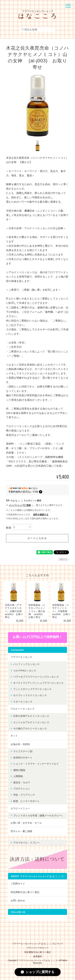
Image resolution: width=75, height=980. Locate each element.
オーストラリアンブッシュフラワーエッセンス (38, 683)
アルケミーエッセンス (23, 709)
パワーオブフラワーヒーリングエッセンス (36, 677)
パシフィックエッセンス (26, 664)
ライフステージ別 (23, 751)
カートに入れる (37, 538)
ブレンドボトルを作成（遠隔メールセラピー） (38, 815)
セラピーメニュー (20, 808)
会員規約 (38, 956)
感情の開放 (19, 770)
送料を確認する (41, 514)
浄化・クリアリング (24, 795)
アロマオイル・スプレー (26, 843)
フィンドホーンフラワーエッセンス (32, 689)
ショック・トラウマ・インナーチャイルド (36, 764)
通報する (63, 559)
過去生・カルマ (22, 782)
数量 (9, 528)
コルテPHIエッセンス (25, 670)
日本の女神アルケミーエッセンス (31, 716)
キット (14, 736)
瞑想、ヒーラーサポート (26, 801)
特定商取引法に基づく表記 (25, 892)
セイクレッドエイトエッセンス (30, 695)
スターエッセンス (23, 702)
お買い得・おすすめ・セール (26, 823)
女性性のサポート (23, 757)
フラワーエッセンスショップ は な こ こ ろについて (37, 944)
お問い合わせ (18, 900)
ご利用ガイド (18, 884)
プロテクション (22, 789)
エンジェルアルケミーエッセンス (31, 722)
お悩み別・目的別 (20, 744)
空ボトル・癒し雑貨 (21, 831)
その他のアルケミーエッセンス (30, 728)
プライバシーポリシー (38, 948)
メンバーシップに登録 (20, 505)
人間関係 (18, 776)
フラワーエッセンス (21, 657)
